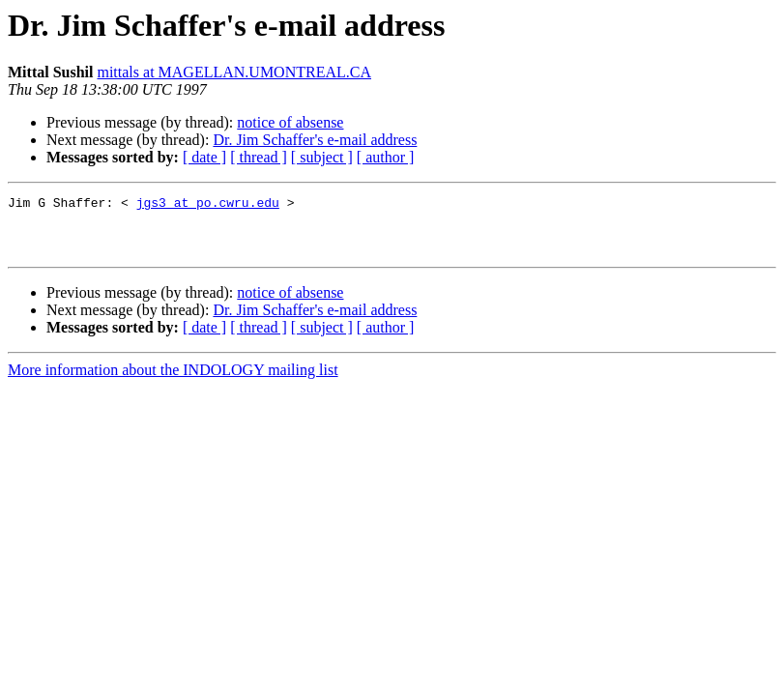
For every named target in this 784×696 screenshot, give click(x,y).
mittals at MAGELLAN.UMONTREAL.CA (234, 72)
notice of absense (290, 122)
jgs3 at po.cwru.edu (208, 205)
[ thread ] (259, 157)
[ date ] (204, 157)
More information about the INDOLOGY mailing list (173, 381)
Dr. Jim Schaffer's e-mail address (315, 140)
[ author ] (386, 157)
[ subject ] (322, 157)
